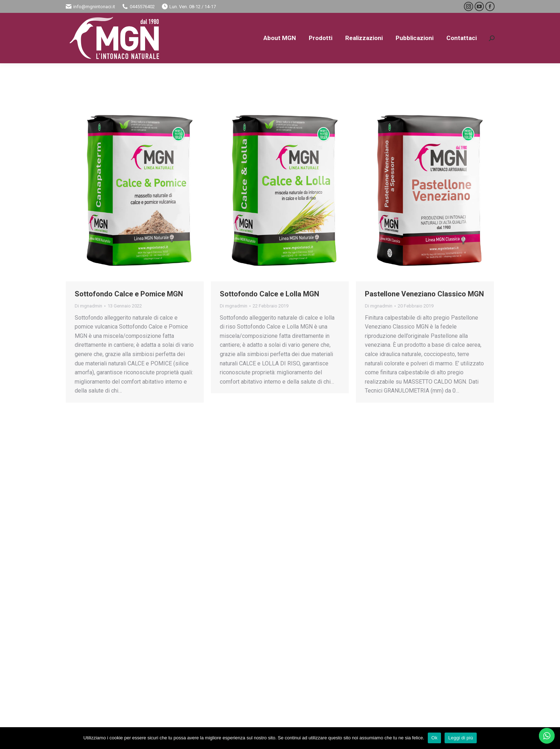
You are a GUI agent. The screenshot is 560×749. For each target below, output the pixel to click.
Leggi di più (461, 738)
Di (88, 306)
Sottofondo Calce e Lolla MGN (269, 294)
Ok (434, 738)
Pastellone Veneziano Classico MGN (424, 294)
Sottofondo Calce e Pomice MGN (129, 294)
